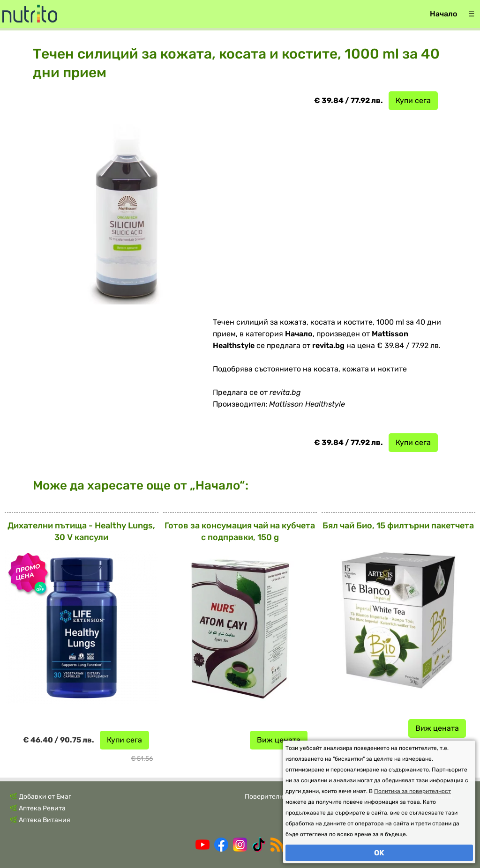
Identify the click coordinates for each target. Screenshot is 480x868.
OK (379, 853)
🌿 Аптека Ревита (37, 808)
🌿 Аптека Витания (40, 820)
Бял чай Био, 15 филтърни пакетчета (398, 526)
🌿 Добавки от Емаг (40, 797)
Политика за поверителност (412, 791)
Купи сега (413, 100)
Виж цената (279, 740)
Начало (443, 14)
